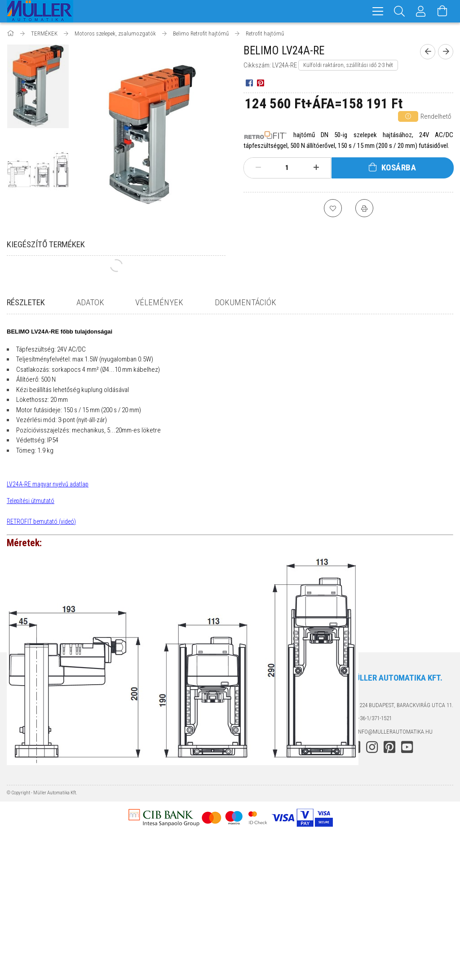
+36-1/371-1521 (374, 856)
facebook (354, 885)
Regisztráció (138, 856)
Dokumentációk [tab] (245, 302)
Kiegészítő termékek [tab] (46, 244)
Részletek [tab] (26, 302)
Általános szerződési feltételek (279, 842)
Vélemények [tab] (159, 302)
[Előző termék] (428, 52)
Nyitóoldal (22, 842)
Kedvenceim (137, 895)
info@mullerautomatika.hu (395, 869)
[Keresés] (399, 11)
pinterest (389, 885)
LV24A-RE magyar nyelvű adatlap (48, 484)
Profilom (133, 869)
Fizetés (244, 869)
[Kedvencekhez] (333, 208)
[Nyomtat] (364, 208)
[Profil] (421, 11)
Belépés (131, 842)
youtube (407, 885)
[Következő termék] (446, 52)
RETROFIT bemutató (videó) (41, 521)
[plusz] (316, 168)
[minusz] (258, 168)
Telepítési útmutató (31, 501)
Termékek (20, 856)
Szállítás (247, 882)
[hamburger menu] (378, 11)
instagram (372, 885)
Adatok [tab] (90, 302)
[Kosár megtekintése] (442, 11)
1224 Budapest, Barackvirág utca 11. (405, 842)
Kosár (129, 882)
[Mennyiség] (287, 168)
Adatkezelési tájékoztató (270, 856)
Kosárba (399, 167)
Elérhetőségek (255, 895)
